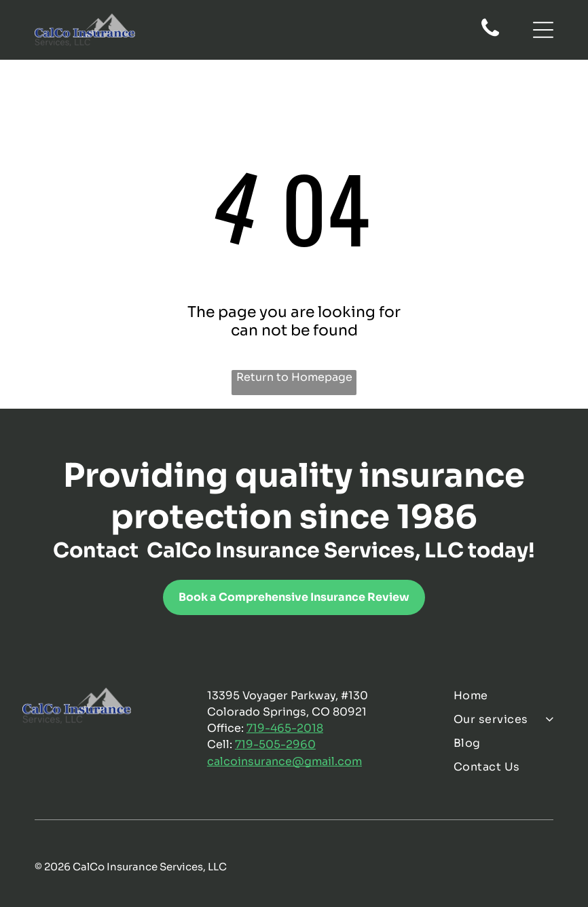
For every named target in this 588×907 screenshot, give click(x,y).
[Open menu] (543, 30)
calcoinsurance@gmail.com (284, 761)
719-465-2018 (285, 728)
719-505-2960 (275, 744)
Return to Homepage (294, 377)
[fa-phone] (490, 35)
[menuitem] (509, 696)
